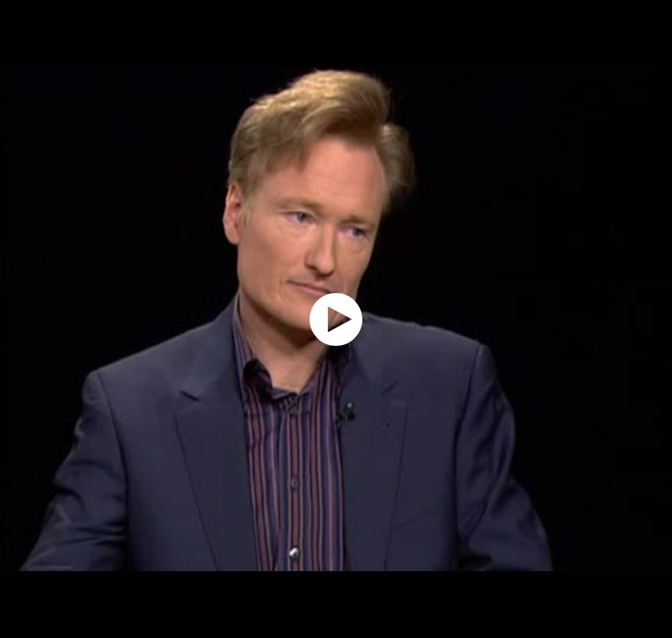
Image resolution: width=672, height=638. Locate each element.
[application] (336, 319)
